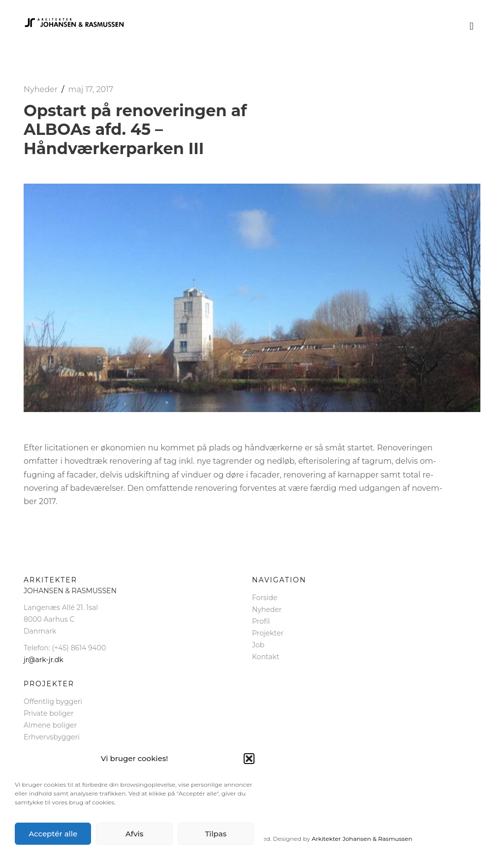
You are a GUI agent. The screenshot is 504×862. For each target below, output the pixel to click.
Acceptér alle (53, 834)
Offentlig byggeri (53, 702)
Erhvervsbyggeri (52, 737)
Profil (261, 621)
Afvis (135, 834)
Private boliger (49, 713)
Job (258, 645)
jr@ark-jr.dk (44, 660)
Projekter (268, 633)
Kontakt (266, 657)
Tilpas (216, 834)
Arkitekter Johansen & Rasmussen (362, 839)
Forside (265, 598)
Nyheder (41, 89)
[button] (249, 759)
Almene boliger (50, 725)
